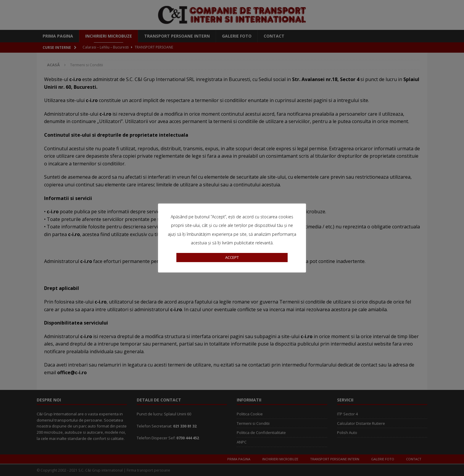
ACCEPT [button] (232, 257)
